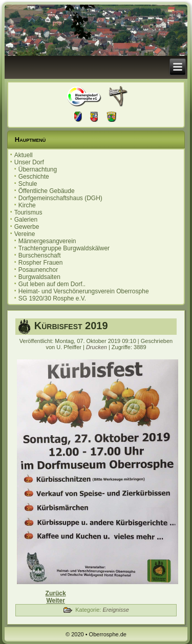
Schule (28, 184)
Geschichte (34, 177)
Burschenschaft (40, 255)
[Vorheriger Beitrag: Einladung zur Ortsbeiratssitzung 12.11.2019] (56, 593)
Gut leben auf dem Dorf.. (52, 284)
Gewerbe (27, 227)
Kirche (27, 205)
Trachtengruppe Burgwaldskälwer (64, 248)
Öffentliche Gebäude (47, 191)
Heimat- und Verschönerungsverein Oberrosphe (84, 291)
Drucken (97, 347)
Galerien (26, 220)
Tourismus (28, 212)
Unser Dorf (29, 162)
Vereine (25, 234)
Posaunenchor (38, 270)
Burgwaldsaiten (39, 277)
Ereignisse (115, 610)
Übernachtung (38, 169)
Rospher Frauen (41, 263)
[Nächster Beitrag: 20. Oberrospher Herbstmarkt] (55, 600)
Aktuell (24, 155)
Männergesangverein (47, 241)
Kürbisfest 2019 (71, 326)
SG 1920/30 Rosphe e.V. (52, 298)
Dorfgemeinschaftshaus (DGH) (60, 198)
